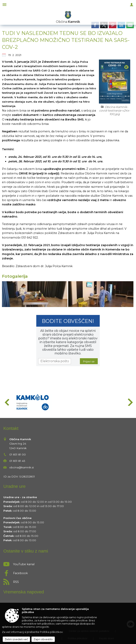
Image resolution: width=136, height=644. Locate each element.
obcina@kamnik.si (22, 467)
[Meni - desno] (132, 4)
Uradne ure (14, 486)
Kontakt (11, 428)
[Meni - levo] (4, 4)
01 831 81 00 (18, 454)
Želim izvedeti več (16, 639)
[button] (7, 402)
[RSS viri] (68, 581)
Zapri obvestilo (43, 639)
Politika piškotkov (51, 632)
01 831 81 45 (17, 461)
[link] (95, 25)
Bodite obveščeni (68, 321)
